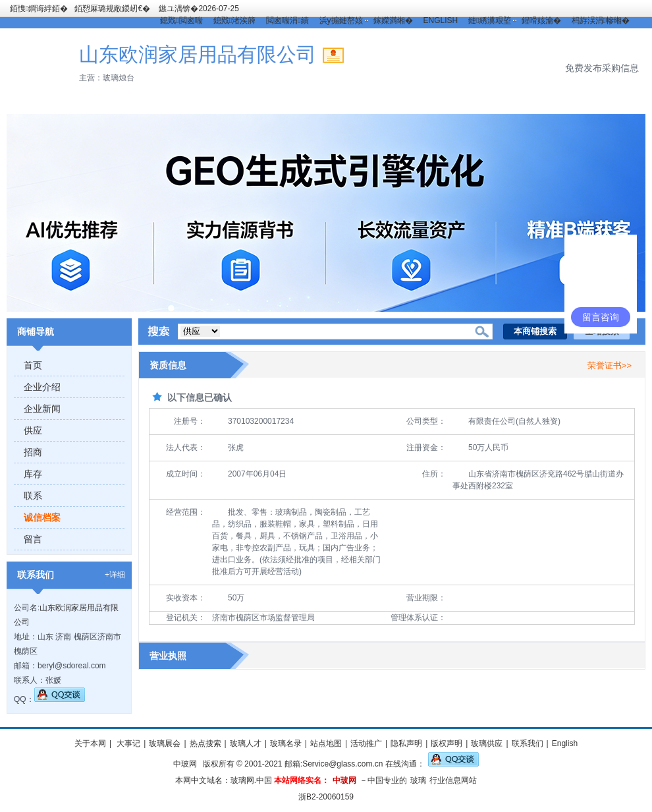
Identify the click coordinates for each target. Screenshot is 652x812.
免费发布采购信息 (602, 68)
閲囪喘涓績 (287, 20)
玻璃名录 (286, 743)
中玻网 (185, 764)
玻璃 (418, 780)
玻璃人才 (246, 743)
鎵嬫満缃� (393, 20)
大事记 (127, 743)
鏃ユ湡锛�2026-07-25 (199, 9)
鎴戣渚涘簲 (234, 20)
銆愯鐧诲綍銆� (39, 9)
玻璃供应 (487, 743)
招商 (33, 452)
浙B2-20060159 (326, 797)
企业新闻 (42, 409)
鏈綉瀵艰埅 (489, 20)
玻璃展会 (165, 743)
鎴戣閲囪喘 (181, 20)
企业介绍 (42, 387)
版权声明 (447, 743)
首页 (33, 365)
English (565, 743)
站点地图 (326, 743)
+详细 (115, 575)
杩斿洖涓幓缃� (601, 20)
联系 (33, 496)
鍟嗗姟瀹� (541, 20)
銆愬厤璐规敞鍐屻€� (112, 9)
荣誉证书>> (610, 365)
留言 (33, 539)
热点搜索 (205, 743)
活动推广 (366, 743)
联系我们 (528, 743)
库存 (33, 474)
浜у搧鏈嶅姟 (341, 20)
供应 (33, 430)
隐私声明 (406, 743)
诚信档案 (42, 517)
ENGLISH (441, 20)
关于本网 (90, 743)
